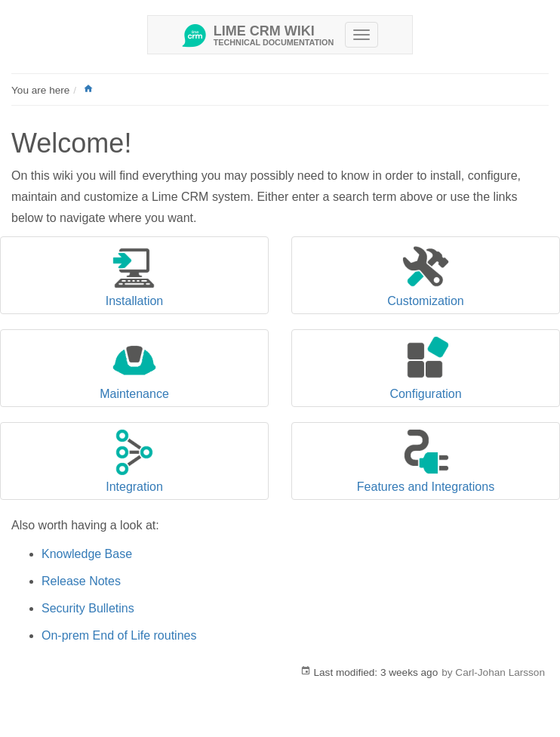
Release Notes (81, 581)
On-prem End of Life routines (119, 635)
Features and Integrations (426, 487)
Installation (135, 301)
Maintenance (134, 394)
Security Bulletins (88, 608)
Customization (425, 301)
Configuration (425, 394)
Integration (134, 487)
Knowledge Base (87, 554)
